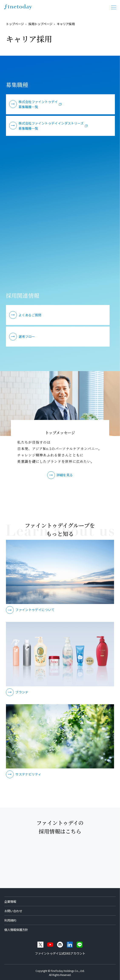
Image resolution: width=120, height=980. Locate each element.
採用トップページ (40, 24)
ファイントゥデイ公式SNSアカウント (60, 953)
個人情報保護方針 (16, 930)
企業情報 (10, 901)
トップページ (15, 24)
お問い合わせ (13, 911)
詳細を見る (65, 475)
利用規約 (10, 920)
